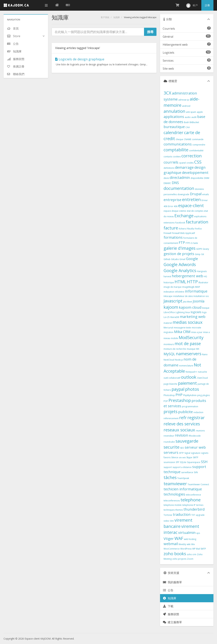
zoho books (175, 554)
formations (173, 237)
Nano (205, 354)
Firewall (167, 233)
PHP (179, 395)
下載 (168, 606)
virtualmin (187, 533)
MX (198, 349)
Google (192, 259)
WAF (179, 538)
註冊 (207, 5)
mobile (174, 338)
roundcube (169, 442)
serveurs (171, 452)
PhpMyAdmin (190, 395)
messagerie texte (182, 328)
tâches (170, 477)
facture (171, 228)
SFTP (181, 453)
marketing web (193, 317)
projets (171, 411)
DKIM (207, 178)
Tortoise (168, 515)
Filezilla (190, 229)
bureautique (174, 127)
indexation (169, 292)
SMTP (196, 457)
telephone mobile (173, 505)
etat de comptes (195, 211)
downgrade (183, 194)
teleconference (193, 495)
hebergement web (187, 276)
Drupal (196, 194)
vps (198, 533)
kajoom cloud (190, 307)
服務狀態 (171, 614)
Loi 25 (167, 317)
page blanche (170, 384)
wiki (189, 544)
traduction (182, 514)
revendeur (169, 436)
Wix (193, 544)
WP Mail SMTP (199, 549)
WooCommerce (172, 549)
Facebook (180, 223)
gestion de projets (179, 254)
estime (183, 211)
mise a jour (197, 332)
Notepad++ (191, 372)
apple (200, 112)
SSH (204, 462)
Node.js (179, 360)
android (186, 106)
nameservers (189, 354)
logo (204, 312)
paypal (178, 389)
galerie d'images (180, 248)
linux (188, 312)
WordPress (186, 549)
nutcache (202, 372)
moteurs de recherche (175, 349)
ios (207, 296)
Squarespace (194, 462)
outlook (189, 377)
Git (203, 254)
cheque (179, 139)
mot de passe (188, 343)
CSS (198, 162)
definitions (169, 168)
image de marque (173, 287)
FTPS (188, 243)
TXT (193, 515)
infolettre (180, 292)
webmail (171, 544)
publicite (185, 412)
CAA (188, 127)
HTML (180, 282)
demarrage (184, 167)
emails (206, 194)
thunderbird (194, 509)
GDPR (199, 249)
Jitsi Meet (188, 302)
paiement (187, 383)
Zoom (190, 559)
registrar (196, 417)
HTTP (192, 282)
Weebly (182, 544)
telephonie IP (189, 505)
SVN (196, 472)
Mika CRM (182, 332)
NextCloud (169, 360)
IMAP (198, 287)
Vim (172, 521)
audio (188, 117)
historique (169, 282)
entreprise (172, 200)
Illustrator (203, 282)
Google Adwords (180, 264)
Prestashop (180, 400)
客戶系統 (105, 17)
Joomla (199, 301)
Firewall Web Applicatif (183, 233)
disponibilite (197, 178)
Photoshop (169, 395)
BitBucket (194, 122)
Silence (175, 457)
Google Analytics (180, 270)
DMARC (167, 183)
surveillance (187, 472)
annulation (174, 111)
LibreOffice (169, 312)
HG (205, 276)
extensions (169, 223)
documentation (179, 188)
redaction (198, 412)
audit (194, 117)
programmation (190, 406)
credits (190, 163)
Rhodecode (195, 436)
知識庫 (117, 17)
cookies (177, 157)
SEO (182, 448)
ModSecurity (191, 337)
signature (196, 453)
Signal (187, 453)
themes (179, 510)
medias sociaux (188, 322)
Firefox (198, 229)
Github (167, 259)
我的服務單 (172, 582)
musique (191, 349)
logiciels (196, 312)
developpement (195, 173)
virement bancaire (178, 523)
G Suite (194, 243)
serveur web (195, 447)
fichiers (182, 229)
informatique (196, 291)
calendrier (173, 132)
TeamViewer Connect (198, 484)
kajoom (171, 307)
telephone (191, 500)
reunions (200, 431)
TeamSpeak (183, 478)
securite (172, 447)
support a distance (182, 467)
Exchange (184, 216)
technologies (174, 494)
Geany (206, 249)
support (168, 467)
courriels (171, 162)
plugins (206, 395)
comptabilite (176, 150)
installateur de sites (183, 296)
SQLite (183, 462)
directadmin (180, 178)
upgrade (200, 515)
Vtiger (169, 539)
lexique (206, 308)
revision (181, 435)
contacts (168, 157)
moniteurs (169, 344)
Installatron (199, 296)
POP (166, 401)
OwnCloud (202, 378)
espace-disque (171, 211)
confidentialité (196, 151)
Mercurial (168, 328)
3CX (167, 93)
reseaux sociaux (179, 430)
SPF (178, 462)
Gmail (182, 259)
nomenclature (186, 366)
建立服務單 (172, 622)
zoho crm (192, 554)
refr (183, 417)
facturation (197, 222)
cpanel (182, 163)
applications (174, 117)
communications (178, 144)
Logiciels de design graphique (80, 59)
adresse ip (184, 100)
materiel (168, 323)
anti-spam (191, 112)
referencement (171, 418)
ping (199, 395)
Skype (189, 457)
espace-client (191, 205)
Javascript (173, 301)
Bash (186, 122)
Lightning (180, 312)
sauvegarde (187, 441)
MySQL (169, 354)
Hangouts (202, 271)
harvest (167, 276)
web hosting (190, 539)
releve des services (182, 424)
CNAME (188, 139)
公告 (168, 590)
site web (182, 458)
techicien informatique (183, 489)
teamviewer (175, 484)
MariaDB (175, 317)
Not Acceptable (182, 368)
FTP (182, 243)
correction (192, 156)
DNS (175, 183)
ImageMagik (188, 287)
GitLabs (175, 259)
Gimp (198, 254)
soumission (169, 462)
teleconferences (172, 501)
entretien (191, 199)
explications (200, 216)
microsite (196, 328)
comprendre (199, 145)
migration (168, 332)
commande (198, 139)
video (166, 521)
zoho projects (179, 559)
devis (166, 178)
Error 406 (173, 206)
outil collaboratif (172, 378)
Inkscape (168, 296)
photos (192, 389)
